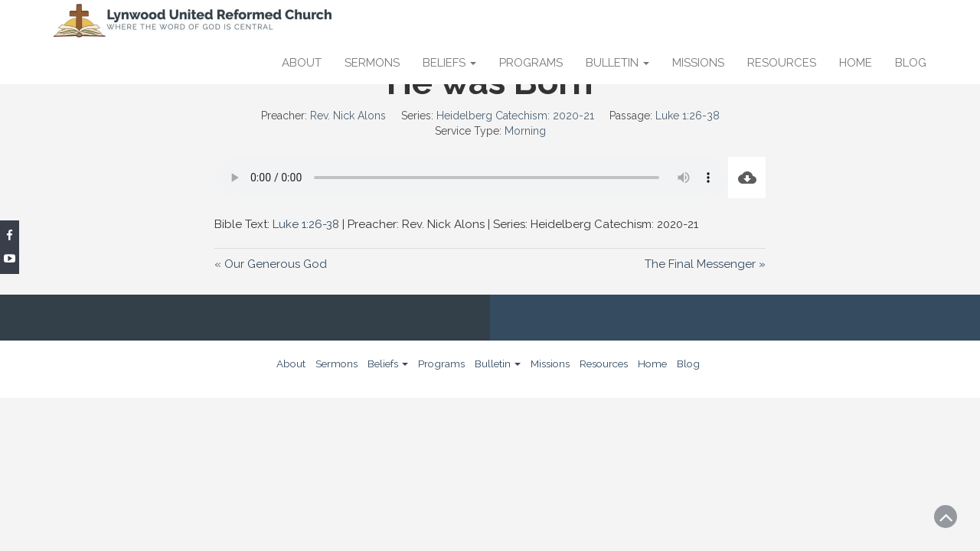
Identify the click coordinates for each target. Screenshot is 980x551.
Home (856, 63)
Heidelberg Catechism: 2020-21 (515, 116)
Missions (698, 63)
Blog (911, 63)
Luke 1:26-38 (688, 116)
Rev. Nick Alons (348, 116)
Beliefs (449, 63)
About (302, 63)
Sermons (372, 63)
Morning (525, 131)
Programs (531, 63)
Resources (782, 63)
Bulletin (617, 63)
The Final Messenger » (705, 264)
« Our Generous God (271, 264)
